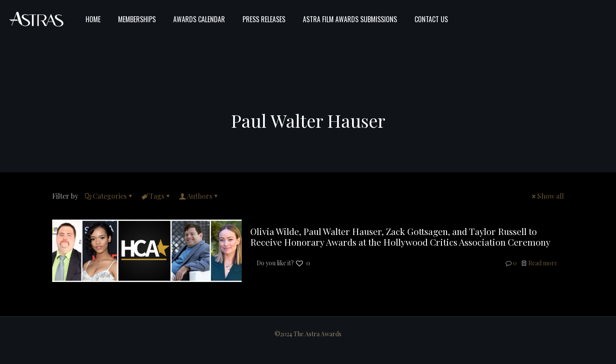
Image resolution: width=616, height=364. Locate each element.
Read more (543, 263)
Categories (109, 196)
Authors (199, 196)
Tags (156, 196)
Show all (547, 196)
